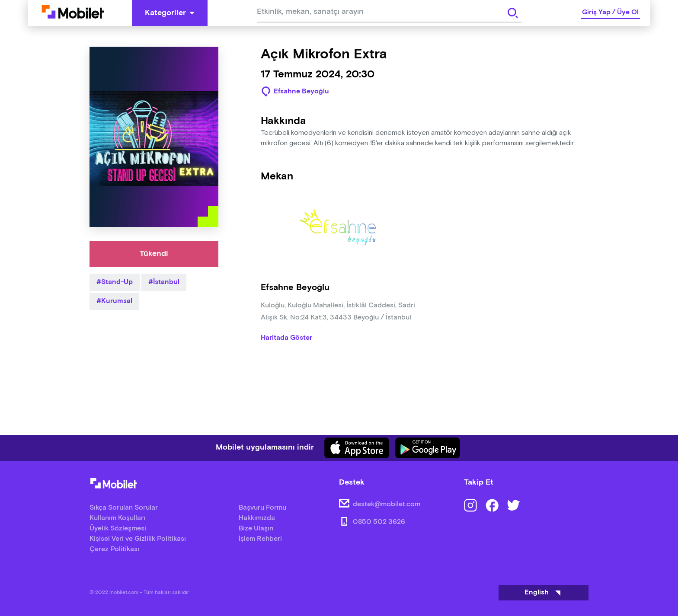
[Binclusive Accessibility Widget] (19, 589)
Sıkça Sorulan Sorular (124, 508)
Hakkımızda (257, 518)
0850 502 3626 (379, 522)
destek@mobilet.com (387, 504)
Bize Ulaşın (256, 528)
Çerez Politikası (114, 549)
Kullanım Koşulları (117, 518)
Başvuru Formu (262, 508)
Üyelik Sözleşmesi (118, 528)
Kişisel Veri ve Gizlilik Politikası (138, 539)
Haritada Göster (286, 338)
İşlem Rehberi (260, 539)
